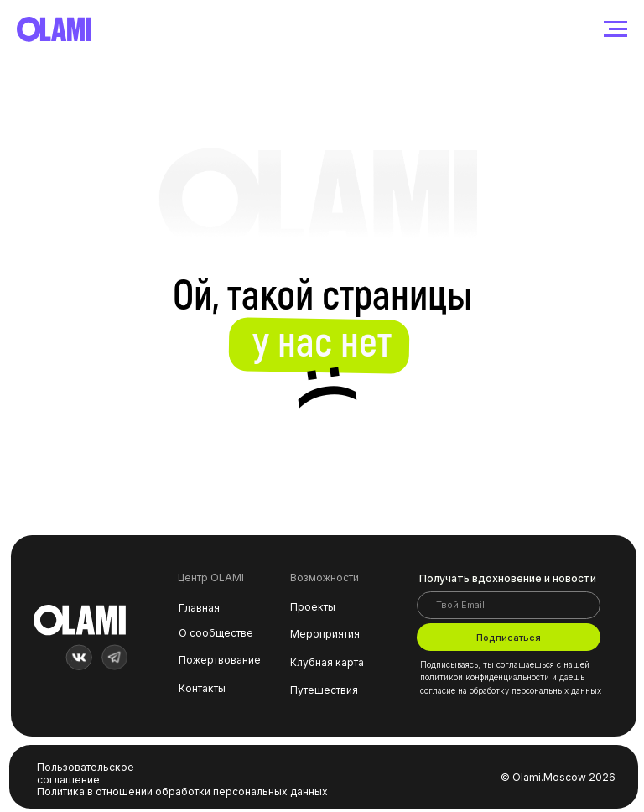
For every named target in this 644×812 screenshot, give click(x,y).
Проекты (313, 607)
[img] (79, 658)
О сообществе (216, 633)
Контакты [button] (202, 688)
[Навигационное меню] (615, 29)
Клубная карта (327, 662)
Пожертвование (220, 660)
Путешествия (324, 690)
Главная (199, 608)
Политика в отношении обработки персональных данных (182, 791)
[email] (509, 605)
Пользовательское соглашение (86, 773)
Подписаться (509, 638)
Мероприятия (325, 634)
